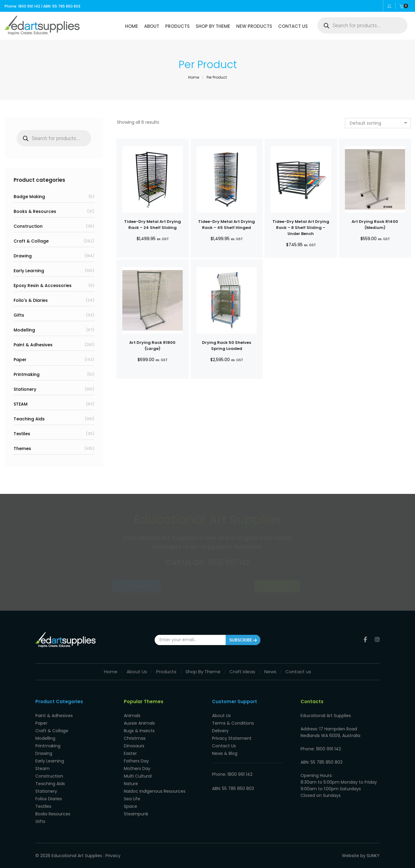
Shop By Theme (203, 672)
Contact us (298, 672)
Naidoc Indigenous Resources (155, 791)
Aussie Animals (139, 723)
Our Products (156, 586)
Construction (28, 226)
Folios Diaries (49, 799)
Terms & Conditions (233, 723)
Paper (20, 360)
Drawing (23, 256)
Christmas (135, 738)
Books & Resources (35, 211)
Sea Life (132, 799)
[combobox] (378, 123)
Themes (22, 449)
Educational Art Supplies (77, 856)
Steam (42, 768)
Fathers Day (136, 761)
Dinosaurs (134, 746)
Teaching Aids (29, 419)
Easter (130, 753)
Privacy (113, 856)
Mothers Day (137, 768)
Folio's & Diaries (31, 300)
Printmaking (27, 374)
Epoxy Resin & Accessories (43, 286)
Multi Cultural (138, 776)
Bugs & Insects (139, 731)
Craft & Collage (31, 241)
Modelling (24, 330)
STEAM (21, 404)
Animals (132, 716)
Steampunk (136, 814)
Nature (131, 784)
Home (111, 672)
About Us (137, 672)
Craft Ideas (242, 672)
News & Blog (225, 753)
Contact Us (259, 586)
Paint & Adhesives (33, 345)
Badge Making (29, 197)
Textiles (22, 434)
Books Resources (53, 814)
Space (130, 806)
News (270, 672)
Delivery (220, 731)
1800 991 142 (228, 562)
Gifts (19, 315)
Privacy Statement (232, 738)
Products (166, 672)
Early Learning (29, 271)
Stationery (25, 389)
